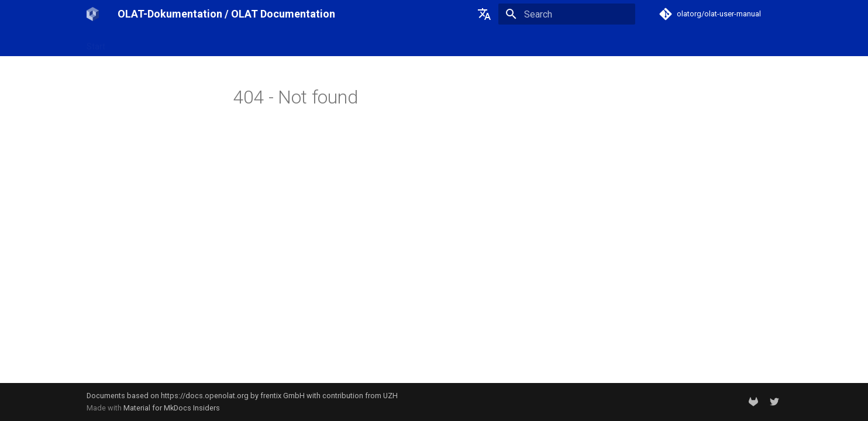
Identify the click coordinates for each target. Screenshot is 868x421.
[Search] (567, 14)
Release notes (247, 43)
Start (96, 43)
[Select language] (484, 14)
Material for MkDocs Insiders (172, 408)
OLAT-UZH (138, 43)
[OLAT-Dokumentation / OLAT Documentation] (93, 14)
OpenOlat (189, 43)
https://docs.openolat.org (205, 396)
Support (302, 43)
